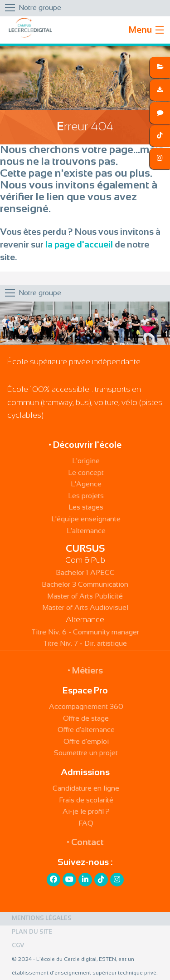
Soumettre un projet (86, 753)
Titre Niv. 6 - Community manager (85, 632)
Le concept (86, 473)
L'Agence (86, 484)
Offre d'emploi (86, 742)
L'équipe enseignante (86, 519)
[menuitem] (85, 919)
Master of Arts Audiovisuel (85, 608)
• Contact (85, 843)
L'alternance (86, 531)
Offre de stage (86, 719)
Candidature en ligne (86, 789)
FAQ (86, 824)
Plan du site (32, 932)
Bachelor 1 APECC (85, 573)
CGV (18, 946)
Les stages (86, 507)
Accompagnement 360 (86, 707)
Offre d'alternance (86, 730)
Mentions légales (42, 919)
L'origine (86, 461)
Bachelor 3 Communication (85, 585)
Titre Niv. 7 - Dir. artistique (85, 644)
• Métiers (85, 671)
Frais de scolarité (86, 800)
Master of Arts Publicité (85, 596)
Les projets (86, 496)
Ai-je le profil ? (86, 812)
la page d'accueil (79, 245)
